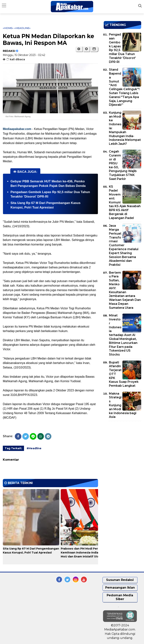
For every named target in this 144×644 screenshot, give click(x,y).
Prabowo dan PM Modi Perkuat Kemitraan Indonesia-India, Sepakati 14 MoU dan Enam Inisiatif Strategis (89, 553)
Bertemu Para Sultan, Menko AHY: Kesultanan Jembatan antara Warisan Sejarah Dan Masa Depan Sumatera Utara (125, 290)
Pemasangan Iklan (120, 588)
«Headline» (22, 28)
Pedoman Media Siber (120, 597)
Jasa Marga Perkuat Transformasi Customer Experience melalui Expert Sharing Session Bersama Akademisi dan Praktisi (124, 245)
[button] (94, 49)
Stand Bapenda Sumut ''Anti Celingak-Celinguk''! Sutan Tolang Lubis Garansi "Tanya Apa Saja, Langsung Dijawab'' (124, 87)
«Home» (8, 28)
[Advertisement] (124, 445)
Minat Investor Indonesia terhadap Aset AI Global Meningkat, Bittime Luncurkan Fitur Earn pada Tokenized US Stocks (123, 335)
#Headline (34, 448)
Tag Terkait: (13, 448)
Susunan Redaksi (120, 580)
